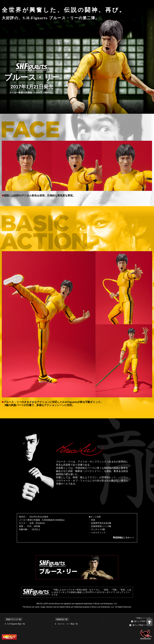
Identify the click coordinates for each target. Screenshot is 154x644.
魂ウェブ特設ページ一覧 (142, 625)
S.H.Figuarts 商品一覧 (16, 624)
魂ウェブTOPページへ (143, 621)
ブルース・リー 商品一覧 (67, 624)
